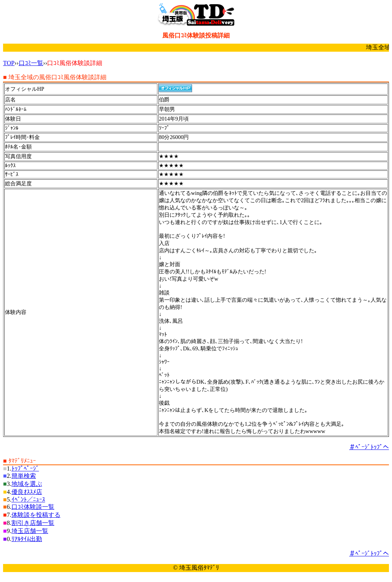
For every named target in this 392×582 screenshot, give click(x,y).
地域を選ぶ (27, 484)
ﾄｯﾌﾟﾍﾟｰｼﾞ (25, 468)
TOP (9, 63)
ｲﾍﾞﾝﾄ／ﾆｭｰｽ (28, 499)
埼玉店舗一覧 (30, 531)
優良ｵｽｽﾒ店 (27, 492)
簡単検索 (24, 476)
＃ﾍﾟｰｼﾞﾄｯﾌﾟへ (369, 447)
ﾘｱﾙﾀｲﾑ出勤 (27, 539)
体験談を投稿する (36, 515)
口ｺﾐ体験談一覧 (33, 507)
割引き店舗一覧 (33, 523)
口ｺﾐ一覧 (31, 63)
